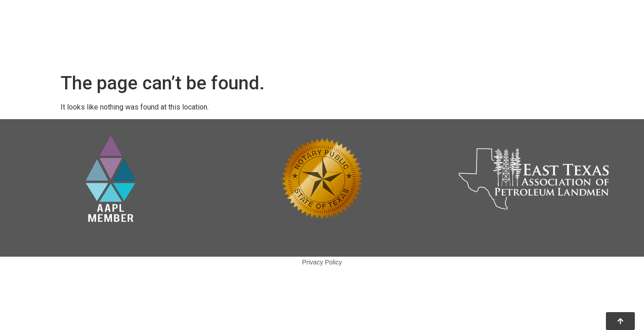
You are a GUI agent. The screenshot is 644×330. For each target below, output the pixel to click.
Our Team (436, 24)
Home (335, 24)
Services (341, 45)
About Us (381, 24)
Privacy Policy (322, 262)
